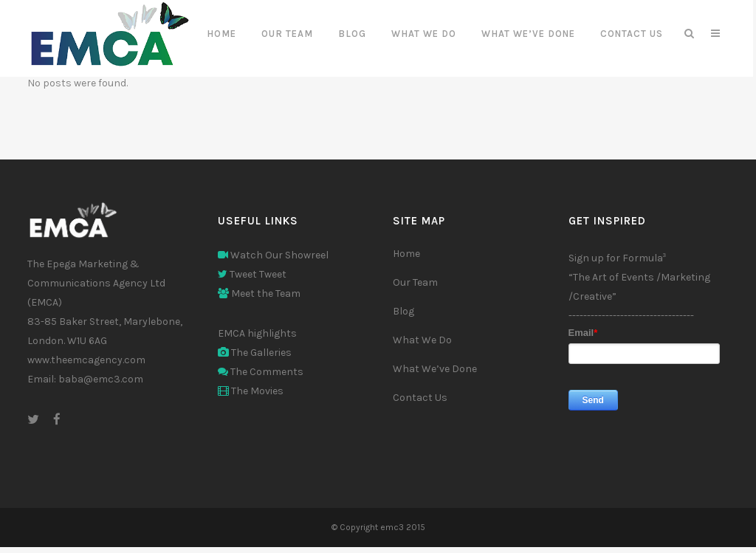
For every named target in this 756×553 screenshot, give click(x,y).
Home (406, 254)
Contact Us (420, 398)
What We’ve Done (435, 369)
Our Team (415, 282)
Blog (403, 311)
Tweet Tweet (252, 274)
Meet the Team (259, 293)
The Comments (261, 372)
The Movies (251, 391)
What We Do (422, 340)
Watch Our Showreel (273, 255)
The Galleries (255, 353)
